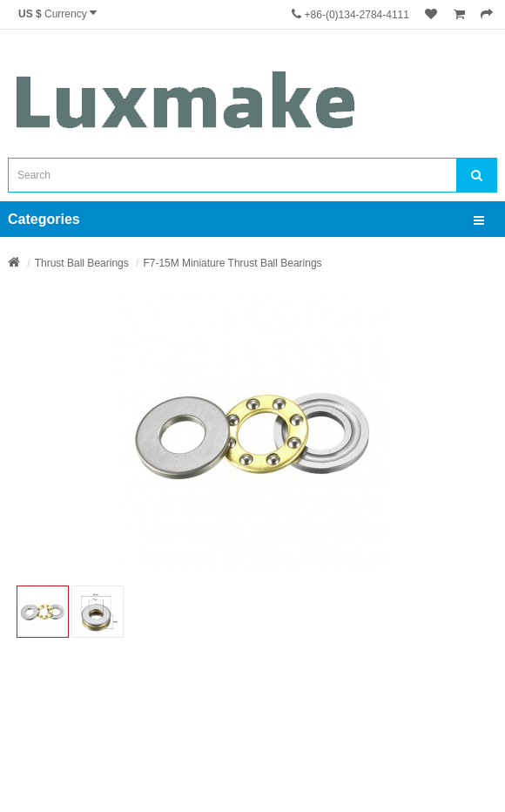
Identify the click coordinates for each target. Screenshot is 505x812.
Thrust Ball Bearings (82, 263)
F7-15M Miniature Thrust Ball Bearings (232, 263)
